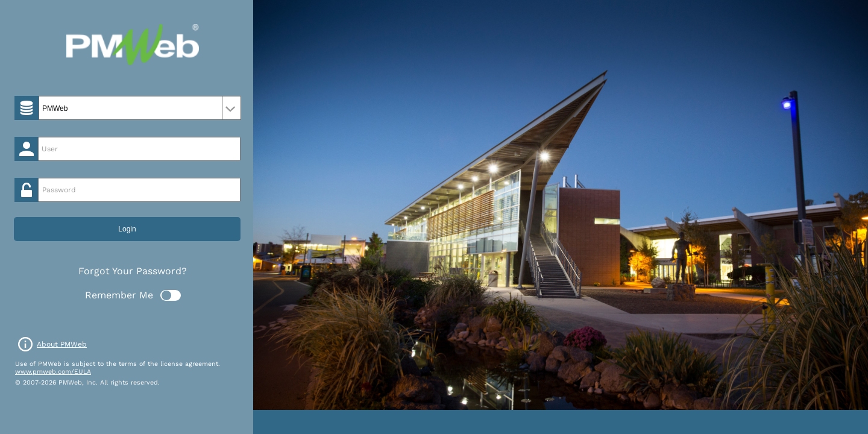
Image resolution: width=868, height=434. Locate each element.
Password (59, 190)
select (231, 108)
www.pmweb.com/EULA (53, 372)
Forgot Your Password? (133, 271)
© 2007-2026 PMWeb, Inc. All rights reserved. (87, 382)
